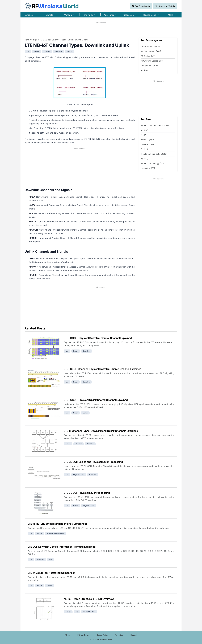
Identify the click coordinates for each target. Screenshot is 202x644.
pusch (76, 413)
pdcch (76, 351)
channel (47, 51)
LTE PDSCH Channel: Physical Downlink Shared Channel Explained (103, 369)
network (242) (147, 144)
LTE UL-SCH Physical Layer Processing (87, 493)
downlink (59, 51)
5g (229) (145, 149)
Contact (134, 635)
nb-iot (36, 51)
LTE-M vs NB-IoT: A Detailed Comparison (52, 573)
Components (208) (149, 66)
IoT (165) (145, 70)
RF (52, 6)
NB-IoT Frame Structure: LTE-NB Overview (89, 599)
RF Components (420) (151, 51)
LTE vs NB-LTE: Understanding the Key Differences (58, 524)
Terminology (31, 40)
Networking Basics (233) (152, 61)
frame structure (89, 612)
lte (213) (144, 159)
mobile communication (55, 534)
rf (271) (144, 135)
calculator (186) (148, 168)
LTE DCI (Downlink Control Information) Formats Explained (62, 547)
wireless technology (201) (153, 163)
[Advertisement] (101, 30)
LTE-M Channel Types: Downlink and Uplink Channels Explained (101, 431)
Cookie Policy (102, 635)
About (68, 635)
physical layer (79, 475)
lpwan (49, 586)
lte (28, 51)
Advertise (119, 635)
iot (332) (145, 130)
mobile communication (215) (154, 154)
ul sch (76, 506)
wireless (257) (147, 140)
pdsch (76, 382)
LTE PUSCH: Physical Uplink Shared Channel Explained (96, 400)
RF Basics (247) (148, 56)
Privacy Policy (83, 635)
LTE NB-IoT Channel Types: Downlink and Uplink (64, 40)
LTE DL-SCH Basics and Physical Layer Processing (93, 462)
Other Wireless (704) (150, 47)
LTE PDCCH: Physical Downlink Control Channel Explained (98, 338)
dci (50, 560)
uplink (69, 51)
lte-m (68, 444)
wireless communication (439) (155, 125)
